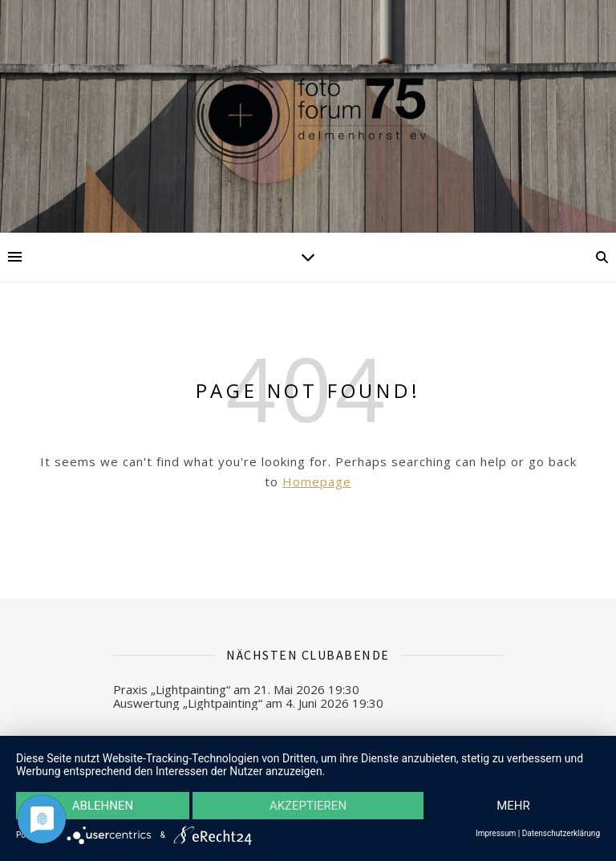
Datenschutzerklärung (561, 833)
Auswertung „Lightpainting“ (188, 703)
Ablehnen (103, 806)
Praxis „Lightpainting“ (172, 689)
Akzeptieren (308, 806)
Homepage (317, 481)
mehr (513, 806)
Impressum (496, 833)
